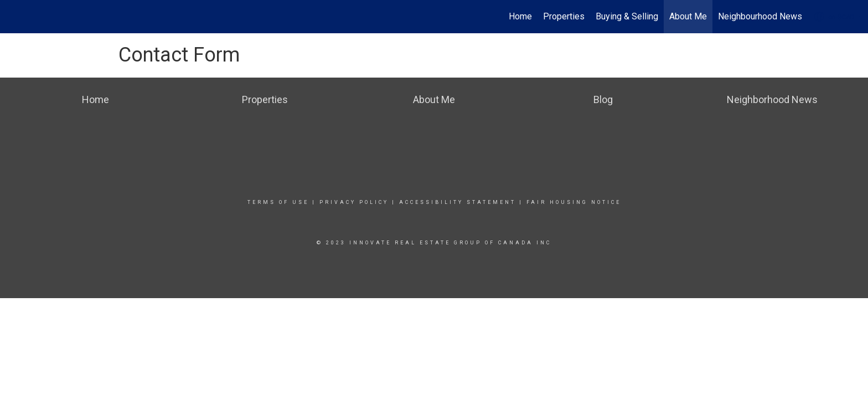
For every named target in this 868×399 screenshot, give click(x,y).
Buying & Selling (627, 16)
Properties (564, 16)
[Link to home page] (14, 17)
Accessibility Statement (458, 202)
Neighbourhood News (760, 16)
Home (520, 16)
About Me (688, 16)
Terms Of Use (278, 202)
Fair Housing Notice (574, 202)
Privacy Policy (354, 202)
